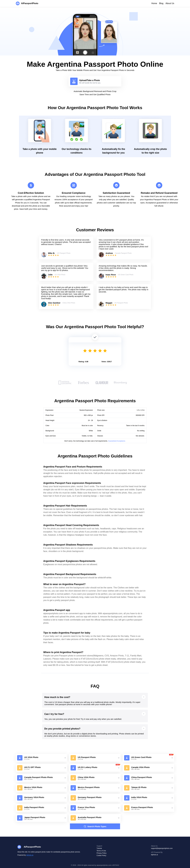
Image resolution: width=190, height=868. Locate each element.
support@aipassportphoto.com (162, 848)
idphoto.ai (30, 855)
